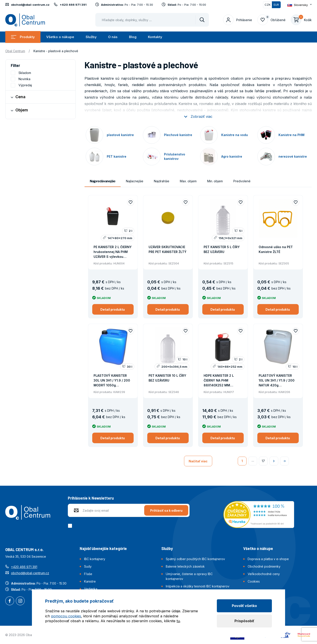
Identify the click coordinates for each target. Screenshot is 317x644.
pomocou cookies (66, 616)
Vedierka (91, 589)
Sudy (88, 566)
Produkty (23, 37)
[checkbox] (71, 526)
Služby (91, 37)
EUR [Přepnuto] (276, 5)
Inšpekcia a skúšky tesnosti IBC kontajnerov (198, 586)
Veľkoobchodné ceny (264, 574)
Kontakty (155, 37)
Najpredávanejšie (103, 181)
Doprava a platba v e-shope (268, 559)
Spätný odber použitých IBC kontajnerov (195, 559)
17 (263, 461)
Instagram (20, 601)
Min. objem (215, 181)
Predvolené (242, 181)
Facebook (10, 601)
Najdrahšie (162, 181)
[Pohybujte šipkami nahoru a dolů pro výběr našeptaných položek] (152, 20)
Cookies (254, 581)
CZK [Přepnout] (268, 5)
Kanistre (90, 581)
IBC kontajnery (95, 559)
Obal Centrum (15, 51)
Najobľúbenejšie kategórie (103, 548)
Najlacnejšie (135, 181)
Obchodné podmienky (264, 566)
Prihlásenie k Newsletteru (91, 498)
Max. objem (188, 181)
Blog (133, 37)
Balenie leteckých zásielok (185, 566)
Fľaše (88, 574)
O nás (113, 37)
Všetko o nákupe (60, 37)
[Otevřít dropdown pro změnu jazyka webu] (299, 5)
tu (178, 621)
